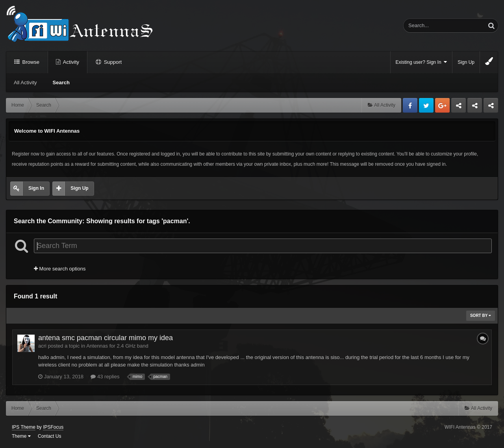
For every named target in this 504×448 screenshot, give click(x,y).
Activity (70, 62)
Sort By (481, 316)
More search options (60, 269)
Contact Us (49, 436)
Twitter (426, 105)
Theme (21, 436)
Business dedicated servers (459, 107)
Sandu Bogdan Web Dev (491, 107)
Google (442, 105)
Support (112, 62)
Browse (30, 62)
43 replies (105, 377)
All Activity (25, 82)
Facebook (410, 105)
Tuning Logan (475, 107)
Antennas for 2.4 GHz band (117, 346)
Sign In (36, 188)
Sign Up (466, 62)
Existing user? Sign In (422, 62)
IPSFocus (53, 427)
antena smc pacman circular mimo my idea (106, 338)
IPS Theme (24, 427)
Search (61, 82)
